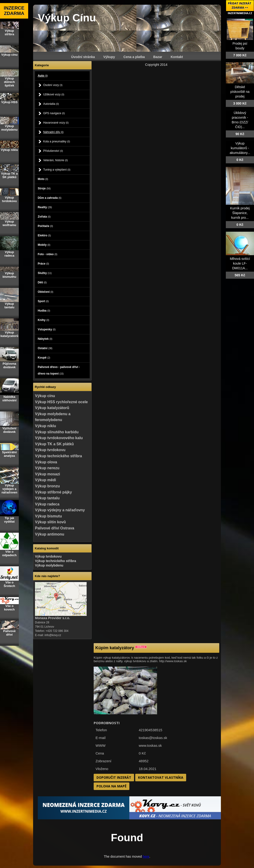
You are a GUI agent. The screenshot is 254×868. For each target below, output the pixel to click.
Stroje (44, 188)
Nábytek (45, 339)
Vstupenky (47, 329)
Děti (42, 282)
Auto (43, 76)
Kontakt (177, 57)
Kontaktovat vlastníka (161, 777)
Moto (43, 179)
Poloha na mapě (112, 786)
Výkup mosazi (48, 474)
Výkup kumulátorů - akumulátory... (240, 148)
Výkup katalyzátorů (52, 408)
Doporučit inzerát (114, 777)
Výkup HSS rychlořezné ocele (61, 402)
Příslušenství (53, 151)
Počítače (45, 226)
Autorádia (51, 104)
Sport (43, 301)
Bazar (158, 57)
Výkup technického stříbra (58, 456)
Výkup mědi (46, 480)
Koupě (44, 358)
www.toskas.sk (150, 745)
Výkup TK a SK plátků (54, 444)
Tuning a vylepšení (57, 170)
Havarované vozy (56, 123)
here (146, 856)
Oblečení (46, 292)
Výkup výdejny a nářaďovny (60, 510)
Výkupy (109, 57)
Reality (45, 207)
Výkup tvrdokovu (50, 450)
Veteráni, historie (56, 160)
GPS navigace (54, 113)
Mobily (44, 245)
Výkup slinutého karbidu (57, 432)
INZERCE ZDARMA (14, 11)
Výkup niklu (46, 426)
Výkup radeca (47, 504)
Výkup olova (46, 462)
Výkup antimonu (50, 534)
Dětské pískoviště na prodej (240, 92)
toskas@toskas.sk (153, 738)
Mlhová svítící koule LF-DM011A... (240, 263)
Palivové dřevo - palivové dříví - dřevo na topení (59, 370)
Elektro (44, 235)
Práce (43, 264)
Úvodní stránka (83, 57)
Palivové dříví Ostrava (55, 528)
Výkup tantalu (47, 498)
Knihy (44, 320)
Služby (45, 273)
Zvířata (44, 217)
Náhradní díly (53, 132)
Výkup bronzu (47, 486)
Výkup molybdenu (49, 565)
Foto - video (48, 254)
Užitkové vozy (54, 94)
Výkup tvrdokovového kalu (59, 438)
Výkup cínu (45, 396)
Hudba (44, 311)
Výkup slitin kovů (50, 522)
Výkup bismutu (48, 516)
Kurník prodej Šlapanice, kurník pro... (240, 213)
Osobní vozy (53, 85)
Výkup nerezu (47, 468)
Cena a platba (134, 57)
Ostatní (45, 348)
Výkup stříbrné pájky (53, 492)
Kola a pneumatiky (57, 141)
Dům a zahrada (50, 198)
